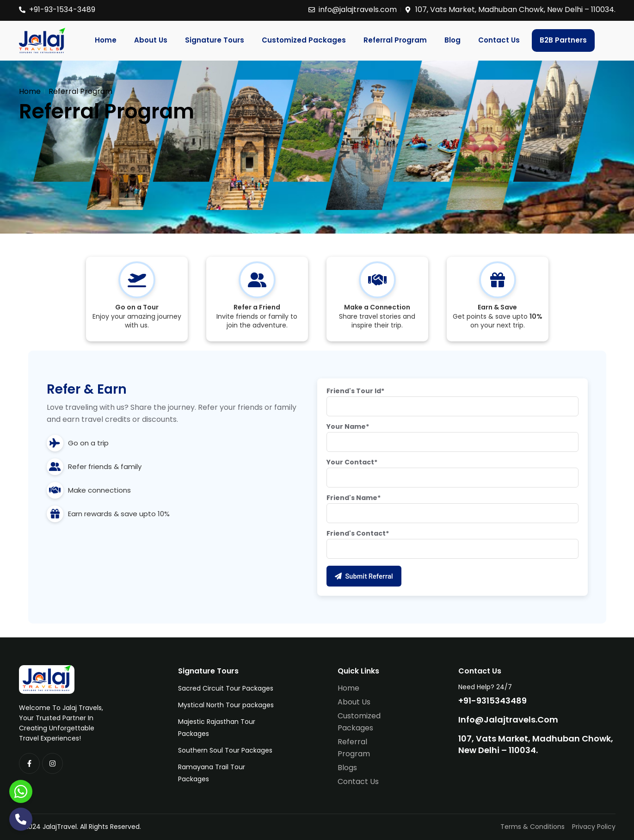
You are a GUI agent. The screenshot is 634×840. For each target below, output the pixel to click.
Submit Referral (364, 576)
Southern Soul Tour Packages (225, 750)
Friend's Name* (354, 498)
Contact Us (499, 40)
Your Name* (348, 426)
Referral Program (395, 40)
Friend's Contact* (358, 533)
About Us (151, 40)
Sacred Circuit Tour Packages (226, 688)
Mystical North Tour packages (226, 705)
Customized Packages (304, 40)
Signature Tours (215, 40)
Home (106, 40)
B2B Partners (563, 40)
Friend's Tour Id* (355, 391)
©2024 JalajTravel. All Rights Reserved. (80, 827)
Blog (452, 40)
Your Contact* (352, 462)
